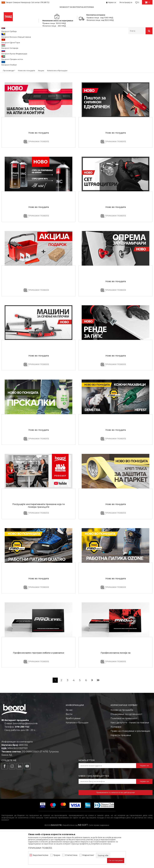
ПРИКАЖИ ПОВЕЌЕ (38, 106)
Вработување (73, 757)
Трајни (57, 855)
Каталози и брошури (77, 761)
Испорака (116, 766)
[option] (77, 7)
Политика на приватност (124, 757)
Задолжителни (40, 855)
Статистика (71, 855)
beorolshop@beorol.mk (25, 762)
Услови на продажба (122, 749)
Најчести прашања (121, 774)
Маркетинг (88, 855)
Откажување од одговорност (126, 753)
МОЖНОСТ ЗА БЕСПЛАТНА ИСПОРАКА (77, 7)
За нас (69, 749)
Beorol (4, 41)
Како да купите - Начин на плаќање (130, 761)
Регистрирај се (126, 2)
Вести (69, 753)
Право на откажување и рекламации (130, 770)
